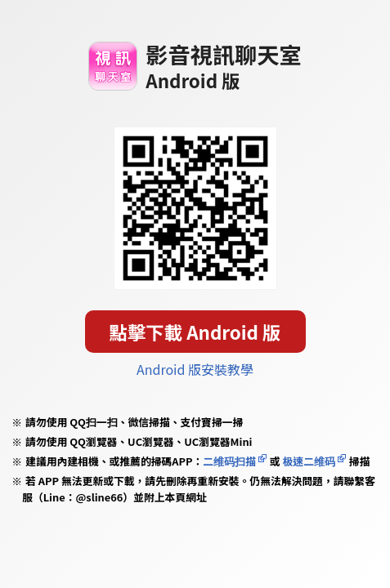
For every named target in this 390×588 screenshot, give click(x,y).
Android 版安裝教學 (195, 369)
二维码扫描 (229, 461)
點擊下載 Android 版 (195, 332)
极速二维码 (309, 461)
